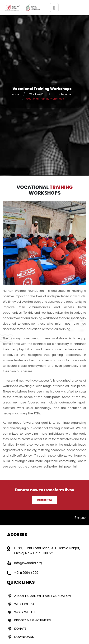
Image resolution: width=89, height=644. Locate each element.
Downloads (24, 637)
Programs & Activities (33, 621)
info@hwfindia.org (28, 563)
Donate (20, 629)
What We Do (37, 94)
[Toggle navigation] (54, 8)
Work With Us (25, 612)
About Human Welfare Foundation (42, 596)
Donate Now (45, 500)
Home (15, 94)
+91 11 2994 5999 (26, 573)
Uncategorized (64, 94)
